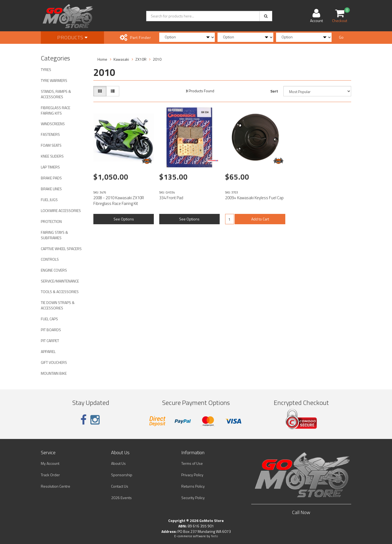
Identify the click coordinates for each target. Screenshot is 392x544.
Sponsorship (122, 475)
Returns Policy (193, 486)
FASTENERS (50, 134)
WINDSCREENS (53, 124)
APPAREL (48, 351)
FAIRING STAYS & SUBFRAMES (54, 235)
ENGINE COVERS (54, 270)
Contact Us (120, 486)
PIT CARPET (50, 341)
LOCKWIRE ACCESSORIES (61, 210)
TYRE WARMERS (54, 80)
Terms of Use (192, 463)
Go (341, 37)
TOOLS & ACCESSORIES (60, 292)
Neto (215, 536)
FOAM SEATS (51, 145)
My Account (50, 463)
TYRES (46, 70)
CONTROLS (50, 259)
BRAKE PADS (51, 178)
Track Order (50, 475)
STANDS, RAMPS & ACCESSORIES (56, 94)
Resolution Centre (56, 486)
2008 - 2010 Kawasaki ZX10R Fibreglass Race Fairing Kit (119, 201)
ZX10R (141, 59)
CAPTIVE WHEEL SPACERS (61, 249)
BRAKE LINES (51, 189)
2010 (157, 59)
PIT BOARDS (51, 330)
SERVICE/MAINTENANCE (60, 281)
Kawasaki (121, 59)
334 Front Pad (171, 198)
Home (102, 59)
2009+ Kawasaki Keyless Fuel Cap (254, 198)
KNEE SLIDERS (52, 156)
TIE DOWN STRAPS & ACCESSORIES (58, 305)
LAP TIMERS (50, 167)
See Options (124, 219)
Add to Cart (260, 219)
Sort (274, 91)
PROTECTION (51, 221)
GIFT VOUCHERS (54, 362)
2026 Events (121, 498)
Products (72, 37)
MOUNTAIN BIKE (54, 373)
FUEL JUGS (49, 200)
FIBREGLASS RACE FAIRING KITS (56, 110)
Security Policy (193, 498)
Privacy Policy (192, 475)
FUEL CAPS (49, 319)
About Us (118, 463)
